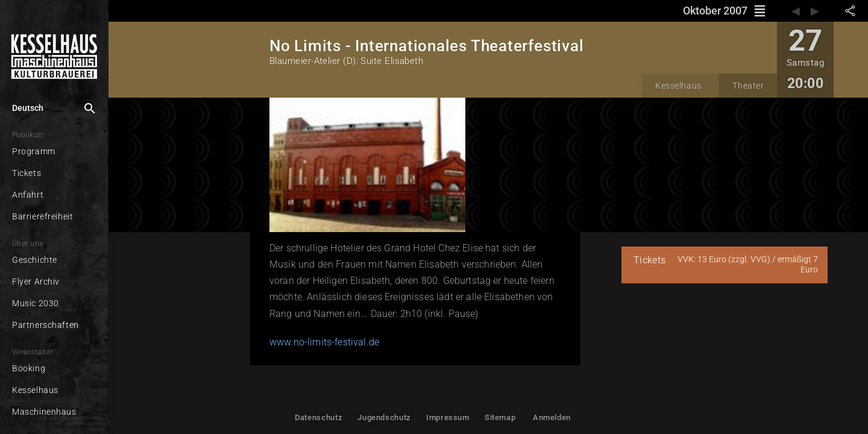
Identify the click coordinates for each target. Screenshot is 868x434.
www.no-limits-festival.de (324, 342)
